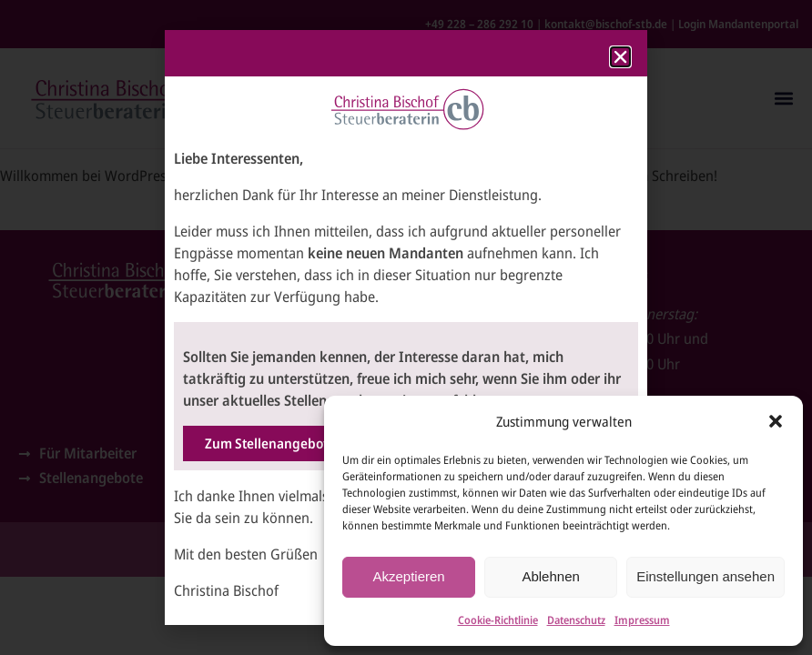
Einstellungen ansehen (705, 576)
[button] (776, 421)
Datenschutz (576, 620)
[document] (406, 327)
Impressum (642, 620)
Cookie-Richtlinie (498, 620)
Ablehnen (550, 576)
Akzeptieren (408, 576)
